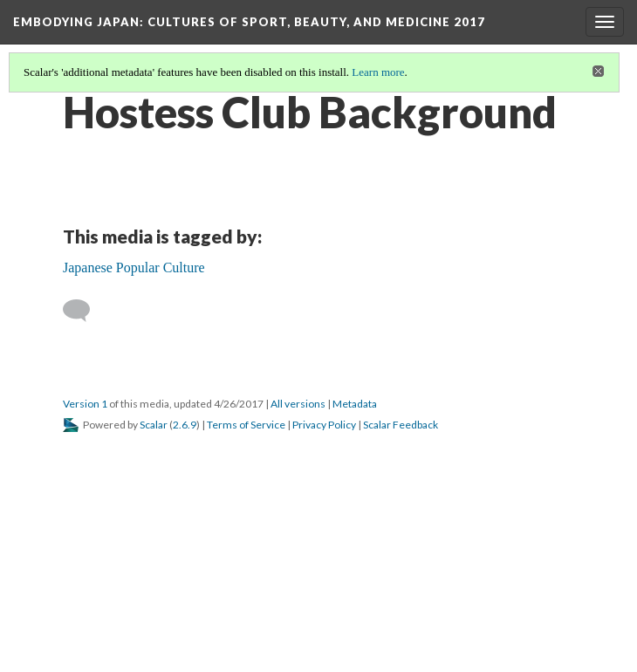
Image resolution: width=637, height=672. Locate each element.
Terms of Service (246, 425)
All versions (298, 404)
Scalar (154, 425)
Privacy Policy (324, 425)
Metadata (355, 404)
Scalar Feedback (401, 425)
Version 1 (85, 404)
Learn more (378, 72)
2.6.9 (185, 425)
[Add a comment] (84, 311)
